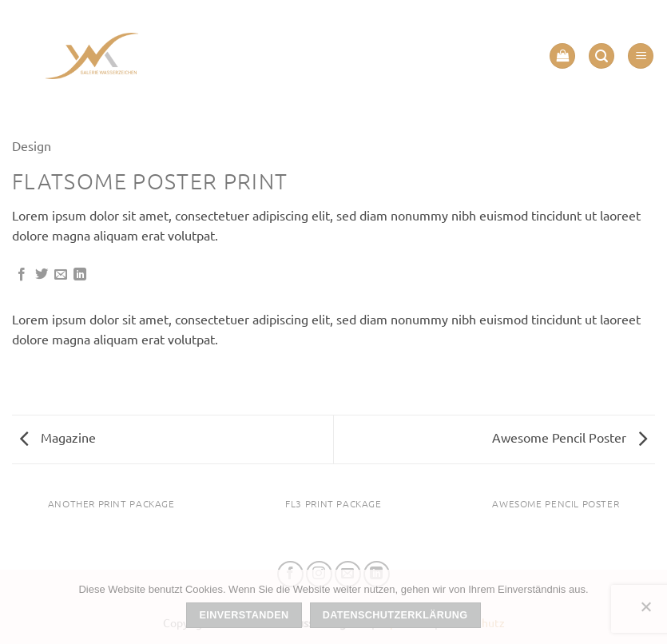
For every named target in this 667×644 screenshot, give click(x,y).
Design (32, 145)
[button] (562, 56)
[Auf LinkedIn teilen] (80, 275)
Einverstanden (244, 615)
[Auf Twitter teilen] (42, 275)
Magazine (58, 437)
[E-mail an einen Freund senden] (61, 275)
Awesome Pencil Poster (570, 437)
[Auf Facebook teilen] (22, 275)
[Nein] (645, 611)
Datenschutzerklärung (395, 615)
